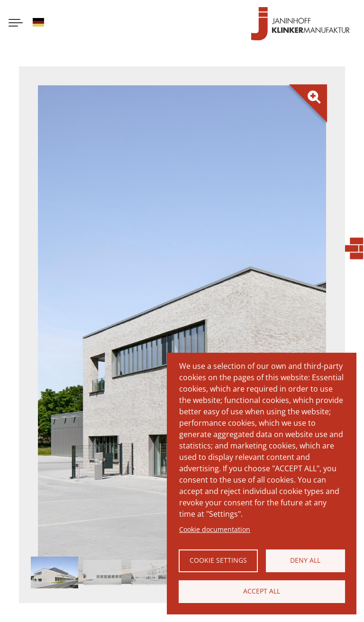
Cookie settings (218, 560)
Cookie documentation (215, 529)
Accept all (262, 591)
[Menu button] (16, 24)
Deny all (305, 560)
